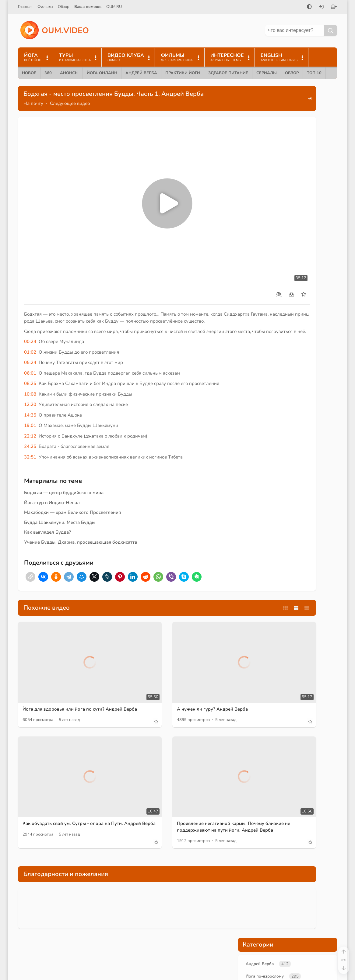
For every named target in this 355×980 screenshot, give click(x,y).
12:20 (30, 371)
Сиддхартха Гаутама (310, 227)
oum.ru (172, 905)
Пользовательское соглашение (271, 939)
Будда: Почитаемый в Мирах (83, 905)
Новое (29, 73)
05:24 (30, 329)
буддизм (287, 256)
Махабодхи (258, 275)
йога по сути (259, 256)
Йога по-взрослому (267, 125)
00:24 (30, 308)
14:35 (30, 381)
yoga (187, 914)
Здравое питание (228, 73)
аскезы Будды (261, 285)
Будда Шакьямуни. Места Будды (60, 489)
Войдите (252, 327)
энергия (311, 256)
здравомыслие (192, 963)
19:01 (30, 392)
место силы (318, 246)
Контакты (246, 924)
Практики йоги (183, 73)
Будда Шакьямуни (308, 217)
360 (48, 73)
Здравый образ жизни (186, 934)
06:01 (30, 339)
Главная (25, 7)
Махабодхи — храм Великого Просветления (72, 479)
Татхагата (256, 266)
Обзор (64, 7)
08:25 (30, 350)
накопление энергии (293, 266)
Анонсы (69, 73)
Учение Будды (261, 163)
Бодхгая (255, 217)
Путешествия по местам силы (278, 176)
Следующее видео (70, 103)
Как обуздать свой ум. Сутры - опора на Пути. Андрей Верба (63, 751)
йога (170, 914)
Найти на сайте (252, 914)
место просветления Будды (273, 246)
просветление (261, 237)
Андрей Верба (141, 73)
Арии (164, 973)
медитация (141, 973)
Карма (137, 944)
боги (181, 973)
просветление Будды (302, 237)
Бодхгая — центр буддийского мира (64, 459)
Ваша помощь (88, 7)
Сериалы (267, 73)
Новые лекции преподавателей (280, 138)
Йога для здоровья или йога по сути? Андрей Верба (64, 656)
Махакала (291, 285)
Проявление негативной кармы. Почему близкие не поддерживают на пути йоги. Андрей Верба (179, 754)
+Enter (322, 436)
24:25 (30, 413)
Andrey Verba (143, 924)
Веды (204, 914)
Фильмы (45, 7)
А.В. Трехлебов (145, 914)
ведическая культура (151, 963)
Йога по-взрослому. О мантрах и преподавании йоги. (79, 935)
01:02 (30, 318)
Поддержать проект (287, 388)
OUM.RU (114, 7)
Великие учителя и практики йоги (282, 151)
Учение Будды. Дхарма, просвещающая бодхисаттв (81, 508)
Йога (213, 905)
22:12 (30, 402)
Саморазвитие (144, 934)
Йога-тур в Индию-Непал (52, 469)
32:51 (30, 423)
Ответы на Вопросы (169, 944)
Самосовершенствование (155, 953)
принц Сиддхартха (265, 227)
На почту (33, 103)
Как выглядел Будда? (47, 498)
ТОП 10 (314, 73)
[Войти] (321, 7)
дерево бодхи (290, 275)
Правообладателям (257, 950)
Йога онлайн (102, 73)
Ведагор (193, 905)
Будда (277, 217)
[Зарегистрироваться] (334, 7)
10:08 (30, 360)
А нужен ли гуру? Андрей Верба (176, 652)
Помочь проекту (254, 903)
